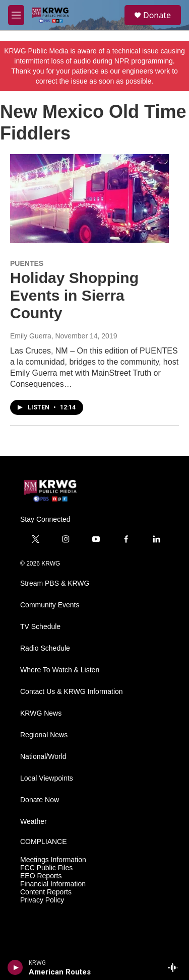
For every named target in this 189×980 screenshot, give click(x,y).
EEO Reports (41, 876)
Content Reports (46, 892)
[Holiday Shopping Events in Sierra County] (89, 198)
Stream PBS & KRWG (55, 583)
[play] (15, 967)
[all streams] (176, 967)
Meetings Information (53, 860)
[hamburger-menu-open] (16, 15)
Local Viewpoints (47, 778)
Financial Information (53, 884)
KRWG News (41, 713)
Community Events (50, 605)
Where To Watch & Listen (60, 670)
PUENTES (27, 263)
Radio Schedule (45, 648)
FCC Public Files (46, 868)
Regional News (44, 735)
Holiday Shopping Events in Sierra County (74, 295)
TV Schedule (40, 627)
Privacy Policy (42, 900)
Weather (34, 822)
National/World (43, 757)
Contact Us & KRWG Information (72, 692)
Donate (157, 15)
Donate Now (40, 800)
